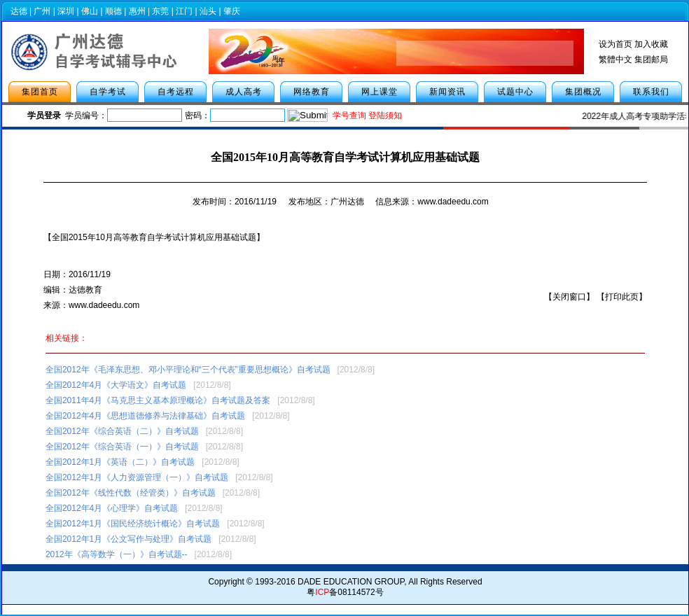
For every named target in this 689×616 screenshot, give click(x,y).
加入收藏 (651, 44)
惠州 (137, 11)
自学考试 (108, 92)
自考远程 (176, 92)
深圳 (66, 11)
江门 (184, 11)
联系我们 (651, 92)
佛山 (90, 11)
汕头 (208, 11)
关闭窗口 (569, 297)
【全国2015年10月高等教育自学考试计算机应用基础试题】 (154, 237)
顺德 (113, 11)
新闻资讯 (447, 92)
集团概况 (583, 92)
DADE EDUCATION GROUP (351, 582)
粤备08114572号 (345, 592)
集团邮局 (651, 59)
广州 (42, 11)
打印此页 (622, 297)
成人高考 (244, 92)
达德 (19, 11)
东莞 (160, 11)
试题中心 (515, 92)
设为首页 (615, 44)
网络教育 (312, 92)
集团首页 (40, 92)
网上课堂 (380, 92)
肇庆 (232, 11)
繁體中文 (615, 59)
